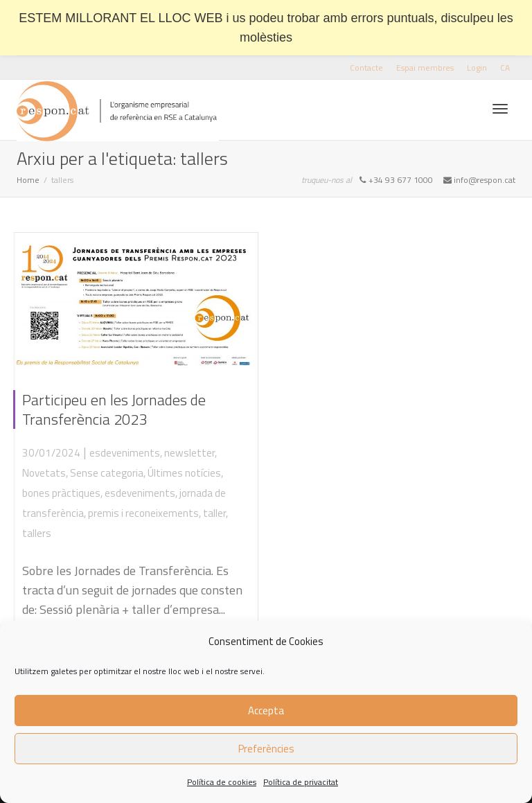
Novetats (44, 473)
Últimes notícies (184, 473)
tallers (37, 533)
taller (214, 513)
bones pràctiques (61, 493)
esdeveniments (125, 453)
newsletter (189, 453)
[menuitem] (505, 68)
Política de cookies (222, 782)
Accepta (266, 711)
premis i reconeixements (143, 513)
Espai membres (425, 68)
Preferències (266, 749)
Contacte (366, 68)
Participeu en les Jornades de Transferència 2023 (114, 409)
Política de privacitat (301, 782)
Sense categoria (107, 473)
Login (477, 68)
